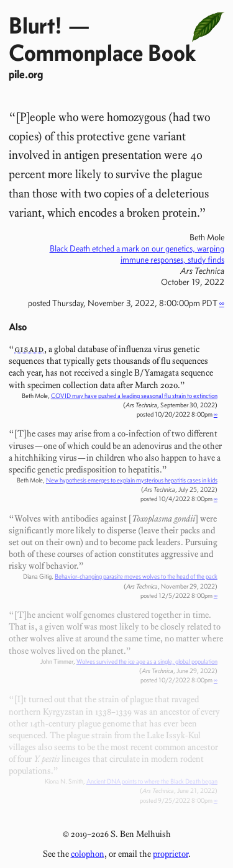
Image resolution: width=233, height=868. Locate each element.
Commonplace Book (102, 52)
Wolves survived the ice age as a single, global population (147, 662)
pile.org (26, 74)
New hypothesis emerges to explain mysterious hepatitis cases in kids (132, 480)
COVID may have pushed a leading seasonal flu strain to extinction (134, 396)
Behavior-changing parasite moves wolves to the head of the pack (136, 576)
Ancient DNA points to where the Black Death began (152, 781)
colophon (88, 854)
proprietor (171, 854)
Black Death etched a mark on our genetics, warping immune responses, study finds (137, 254)
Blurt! (35, 25)
